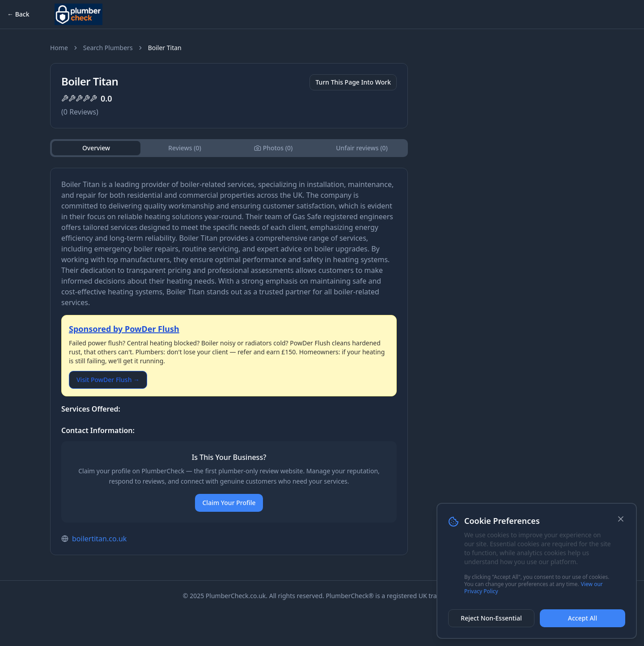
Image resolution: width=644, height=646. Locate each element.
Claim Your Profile (229, 503)
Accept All (583, 618)
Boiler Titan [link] (165, 48)
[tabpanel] (229, 361)
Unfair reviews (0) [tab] (362, 148)
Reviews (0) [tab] (185, 148)
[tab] (273, 148)
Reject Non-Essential (491, 618)
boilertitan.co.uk (99, 539)
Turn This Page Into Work (353, 82)
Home (59, 48)
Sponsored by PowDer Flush (124, 329)
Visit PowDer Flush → (108, 380)
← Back (18, 14)
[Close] (621, 519)
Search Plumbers (108, 48)
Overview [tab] (96, 148)
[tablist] (229, 148)
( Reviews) (80, 112)
